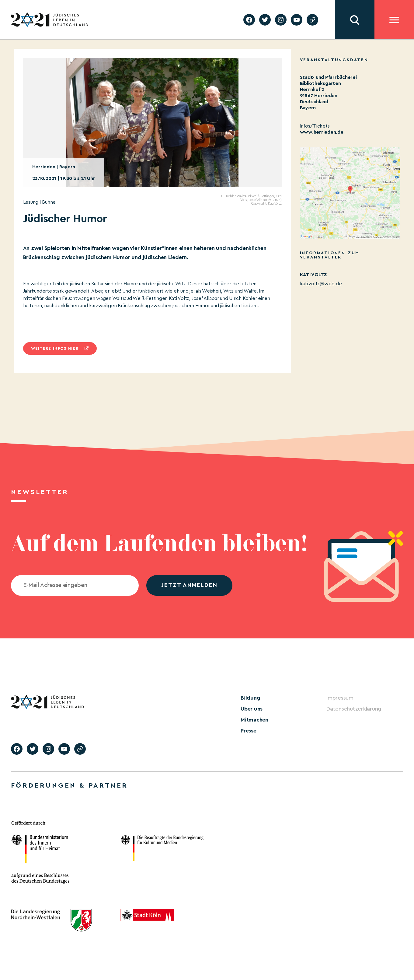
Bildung (250, 698)
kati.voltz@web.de (321, 284)
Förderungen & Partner (69, 785)
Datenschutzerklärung (354, 709)
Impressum (340, 698)
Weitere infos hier (55, 348)
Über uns (252, 709)
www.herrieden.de (322, 132)
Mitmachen (254, 720)
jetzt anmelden (189, 585)
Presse (249, 731)
